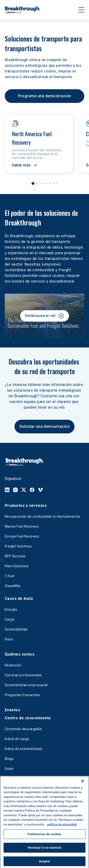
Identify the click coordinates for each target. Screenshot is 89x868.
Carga (9, 619)
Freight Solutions (18, 546)
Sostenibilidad (16, 629)
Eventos (12, 710)
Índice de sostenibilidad (23, 749)
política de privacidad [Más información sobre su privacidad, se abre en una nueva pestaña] (62, 830)
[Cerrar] (83, 787)
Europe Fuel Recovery (22, 536)
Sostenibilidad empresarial (26, 685)
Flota (9, 639)
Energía (11, 610)
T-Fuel (10, 576)
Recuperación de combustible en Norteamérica (42, 517)
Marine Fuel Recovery (22, 526)
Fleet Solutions (17, 566)
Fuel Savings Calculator (23, 779)
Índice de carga (17, 739)
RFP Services (15, 556)
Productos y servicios (26, 506)
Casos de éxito (19, 599)
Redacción (13, 665)
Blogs (9, 759)
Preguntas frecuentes (22, 695)
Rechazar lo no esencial (44, 853)
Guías (9, 769)
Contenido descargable (23, 729)
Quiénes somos (20, 654)
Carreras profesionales (23, 675)
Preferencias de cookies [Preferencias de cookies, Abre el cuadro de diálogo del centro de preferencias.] (44, 839)
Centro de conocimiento (28, 718)
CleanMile (13, 586)
